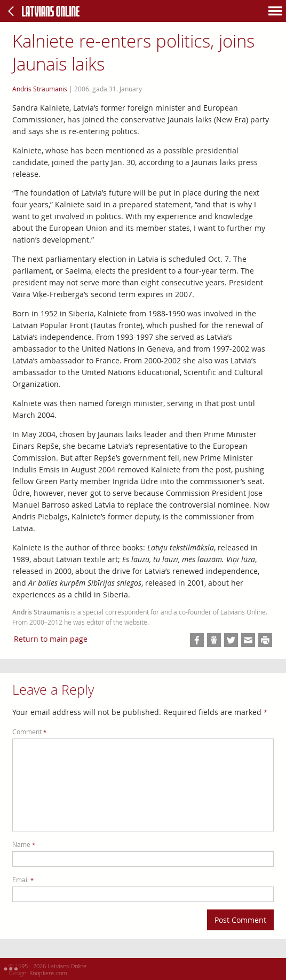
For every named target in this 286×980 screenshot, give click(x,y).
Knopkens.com (48, 973)
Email (23, 880)
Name (24, 845)
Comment (29, 732)
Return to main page (51, 639)
